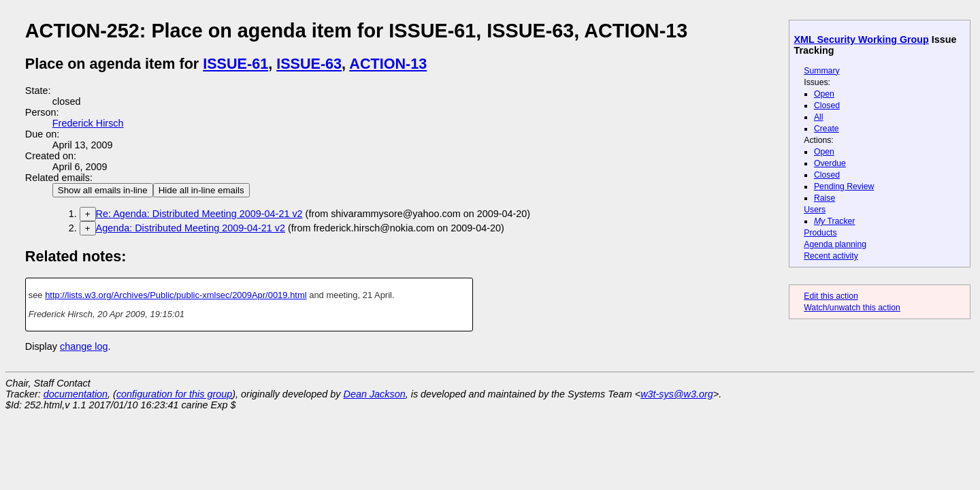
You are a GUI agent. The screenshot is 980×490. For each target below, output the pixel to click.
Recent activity (831, 256)
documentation (76, 394)
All (819, 117)
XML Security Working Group (862, 39)
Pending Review (844, 186)
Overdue (830, 163)
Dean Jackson (375, 394)
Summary (821, 71)
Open (824, 94)
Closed (827, 105)
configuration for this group (174, 394)
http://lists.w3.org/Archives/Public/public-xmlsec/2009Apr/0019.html (176, 295)
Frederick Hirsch (88, 123)
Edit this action (831, 296)
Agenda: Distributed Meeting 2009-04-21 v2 (191, 228)
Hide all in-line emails (201, 190)
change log (84, 346)
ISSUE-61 (235, 64)
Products (820, 233)
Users (815, 210)
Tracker (835, 221)
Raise (824, 198)
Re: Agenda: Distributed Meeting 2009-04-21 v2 (199, 214)
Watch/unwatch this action (852, 308)
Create (827, 129)
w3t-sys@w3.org (677, 394)
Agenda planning (835, 244)
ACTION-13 (388, 64)
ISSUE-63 (309, 64)
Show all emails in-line (103, 190)
